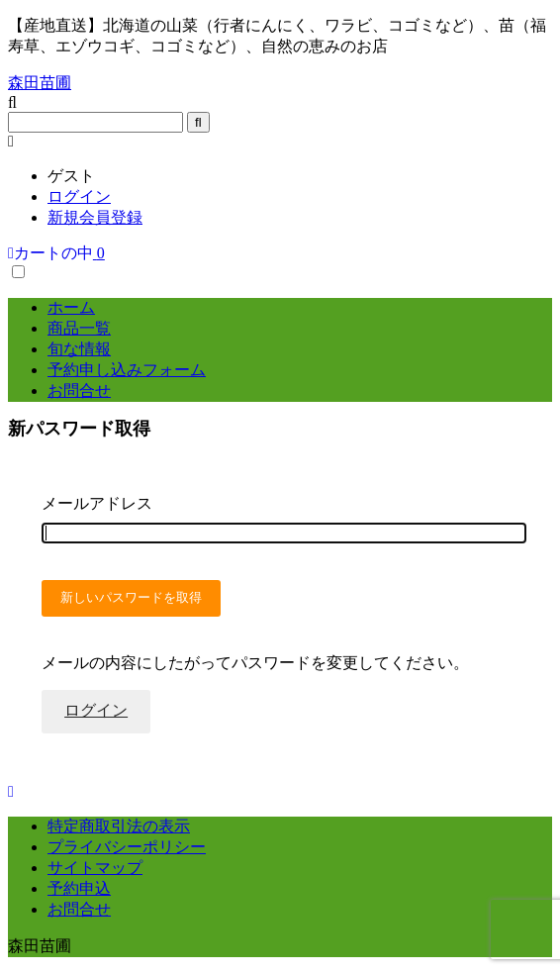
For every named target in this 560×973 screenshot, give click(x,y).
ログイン (79, 196)
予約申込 (79, 888)
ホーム (71, 307)
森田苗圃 (40, 83)
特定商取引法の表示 (119, 826)
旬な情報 (79, 349)
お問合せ (79, 390)
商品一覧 (79, 328)
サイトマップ (95, 868)
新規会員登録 (95, 217)
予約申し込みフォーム (127, 370)
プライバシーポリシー (127, 847)
